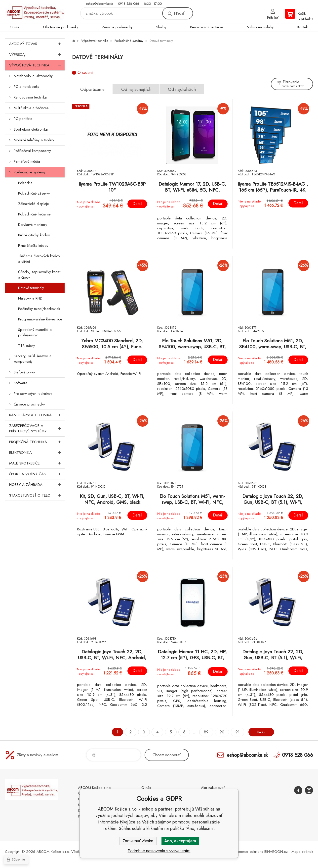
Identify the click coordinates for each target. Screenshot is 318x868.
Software (20, 383)
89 (204, 732)
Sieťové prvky (24, 372)
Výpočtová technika (37, 65)
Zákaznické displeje (34, 204)
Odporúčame (92, 89)
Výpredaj (37, 54)
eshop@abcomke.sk (99, 4)
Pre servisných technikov (33, 394)
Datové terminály (31, 288)
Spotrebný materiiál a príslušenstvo (35, 332)
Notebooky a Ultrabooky (33, 76)
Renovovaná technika (207, 27)
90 (219, 732)
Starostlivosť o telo (37, 495)
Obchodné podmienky (61, 27)
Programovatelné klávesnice (40, 319)
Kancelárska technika (37, 415)
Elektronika (37, 453)
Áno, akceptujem (180, 841)
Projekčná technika (37, 442)
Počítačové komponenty (32, 151)
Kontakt (303, 27)
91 (235, 732)
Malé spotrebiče (37, 463)
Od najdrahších (182, 89)
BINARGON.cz (276, 852)
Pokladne (25, 183)
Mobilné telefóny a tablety (34, 140)
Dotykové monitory (33, 225)
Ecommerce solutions (246, 852)
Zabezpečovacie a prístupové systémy (37, 428)
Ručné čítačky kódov (34, 235)
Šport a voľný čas (37, 474)
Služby (161, 27)
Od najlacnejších (136, 89)
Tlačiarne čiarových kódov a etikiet (39, 259)
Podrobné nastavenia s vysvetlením (159, 851)
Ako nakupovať (213, 788)
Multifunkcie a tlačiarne (31, 108)
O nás (15, 27)
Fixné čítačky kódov (33, 246)
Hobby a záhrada (37, 485)
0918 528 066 (129, 4)
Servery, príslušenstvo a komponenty (33, 359)
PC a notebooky (26, 87)
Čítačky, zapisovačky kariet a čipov (39, 275)
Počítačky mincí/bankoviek (39, 309)
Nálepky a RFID (30, 298)
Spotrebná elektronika (31, 129)
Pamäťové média (27, 161)
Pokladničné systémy (30, 172)
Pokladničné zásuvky (34, 193)
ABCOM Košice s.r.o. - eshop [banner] (35, 12)
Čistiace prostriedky (29, 404)
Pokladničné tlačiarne (34, 214)
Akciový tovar (37, 44)
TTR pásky (27, 346)
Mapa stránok (302, 852)
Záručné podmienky (117, 27)
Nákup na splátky (260, 27)
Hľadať (179, 13)
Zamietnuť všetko (138, 841)
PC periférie (23, 119)
